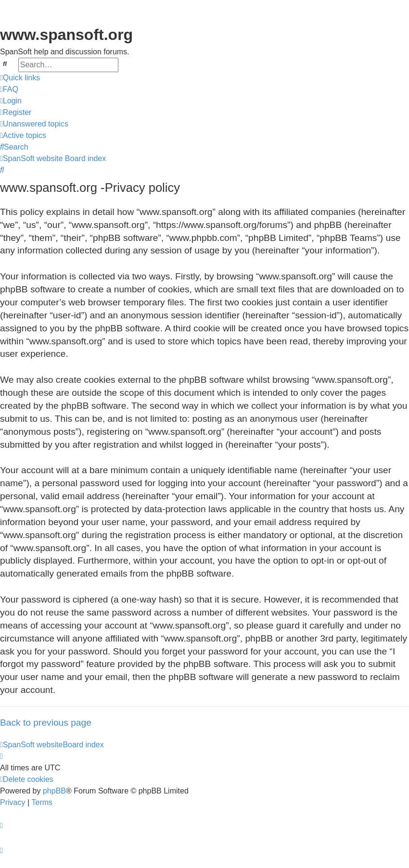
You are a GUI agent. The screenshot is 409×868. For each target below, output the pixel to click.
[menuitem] (9, 89)
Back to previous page (46, 723)
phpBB (54, 791)
